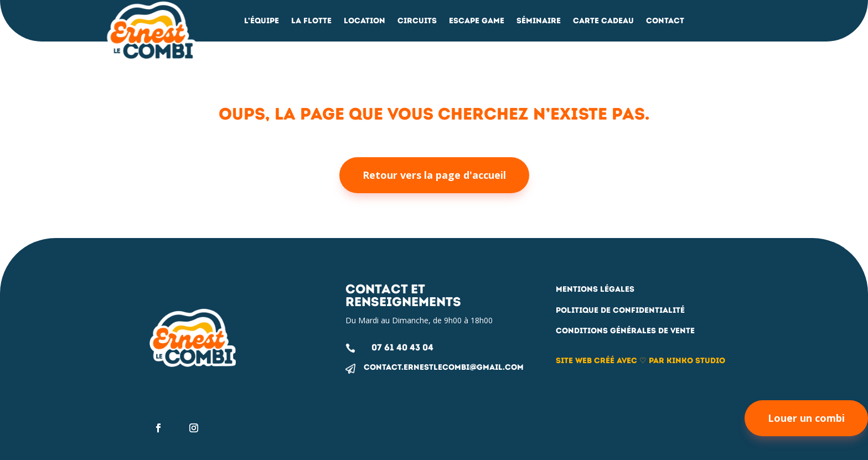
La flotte (311, 21)
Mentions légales (595, 289)
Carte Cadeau (603, 21)
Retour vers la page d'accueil (434, 175)
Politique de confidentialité (620, 310)
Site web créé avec (598, 361)
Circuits (417, 21)
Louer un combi (806, 418)
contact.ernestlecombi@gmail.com (444, 367)
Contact (665, 21)
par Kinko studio (686, 361)
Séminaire (539, 21)
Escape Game (477, 21)
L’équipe (262, 21)
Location (365, 21)
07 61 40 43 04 (402, 347)
